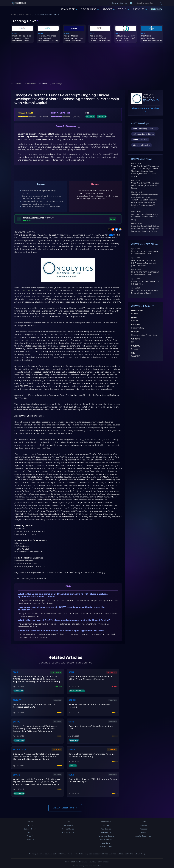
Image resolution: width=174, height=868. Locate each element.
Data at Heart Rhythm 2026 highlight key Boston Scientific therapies (93, 780)
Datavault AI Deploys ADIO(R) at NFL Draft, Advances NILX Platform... (126, 40)
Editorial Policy (30, 829)
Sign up (124, 3)
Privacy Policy (68, 832)
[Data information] (153, 306)
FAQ (30, 832)
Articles (106, 825)
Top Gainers (106, 829)
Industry (136, 325)
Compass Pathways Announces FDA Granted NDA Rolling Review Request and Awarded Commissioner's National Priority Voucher (35, 729)
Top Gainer (56, 672)
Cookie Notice (68, 829)
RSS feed (144, 825)
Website (135, 339)
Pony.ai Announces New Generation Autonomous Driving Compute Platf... (48, 40)
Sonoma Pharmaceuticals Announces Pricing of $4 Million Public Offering (92, 755)
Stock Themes (106, 839)
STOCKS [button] (109, 9)
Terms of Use (68, 825)
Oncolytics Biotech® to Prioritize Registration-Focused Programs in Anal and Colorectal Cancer (145, 229)
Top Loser (112, 672)
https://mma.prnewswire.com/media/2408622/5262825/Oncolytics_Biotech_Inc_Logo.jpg (63, 572)
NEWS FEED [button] (69, 9)
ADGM (66, 33)
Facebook (144, 829)
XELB (92, 33)
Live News (106, 843)
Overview (17, 84)
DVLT (118, 33)
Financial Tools (106, 847)
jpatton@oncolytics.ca (46, 386)
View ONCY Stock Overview (145, 110)
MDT (143, 33)
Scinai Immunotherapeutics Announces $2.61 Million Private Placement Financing (91, 678)
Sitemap (30, 839)
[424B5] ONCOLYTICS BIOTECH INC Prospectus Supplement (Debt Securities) (145, 263)
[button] (79, 127)
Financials (31, 84)
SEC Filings (56, 84)
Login (115, 3)
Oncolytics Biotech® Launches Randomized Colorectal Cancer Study (145, 217)
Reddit (144, 832)
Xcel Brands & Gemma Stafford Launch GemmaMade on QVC (100, 40)
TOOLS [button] (124, 9)
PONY (40, 33)
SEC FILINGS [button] (90, 9)
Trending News (25, 21)
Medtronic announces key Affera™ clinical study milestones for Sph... (152, 40)
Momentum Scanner (106, 836)
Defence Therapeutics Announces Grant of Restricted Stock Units (34, 706)
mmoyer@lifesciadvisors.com (29, 552)
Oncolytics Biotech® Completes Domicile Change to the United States (145, 185)
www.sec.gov (39, 380)
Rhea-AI (30, 836)
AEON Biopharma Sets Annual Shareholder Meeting (90, 706)
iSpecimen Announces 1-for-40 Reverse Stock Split (91, 727)
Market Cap (137, 311)
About (30, 825)
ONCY (111, 235)
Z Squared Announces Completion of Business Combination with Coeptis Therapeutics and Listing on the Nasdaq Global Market (36, 757)
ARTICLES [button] (140, 9)
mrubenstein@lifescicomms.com (30, 566)
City (133, 353)
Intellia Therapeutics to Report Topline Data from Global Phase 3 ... (22, 40)
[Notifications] (131, 3)
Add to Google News (144, 836)
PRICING (156, 9)
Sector (135, 332)
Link (133, 342)
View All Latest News (65, 808)
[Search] (149, 3)
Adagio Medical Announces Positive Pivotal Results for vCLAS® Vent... (73, 40)
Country (136, 346)
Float (134, 318)
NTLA (14, 33)
